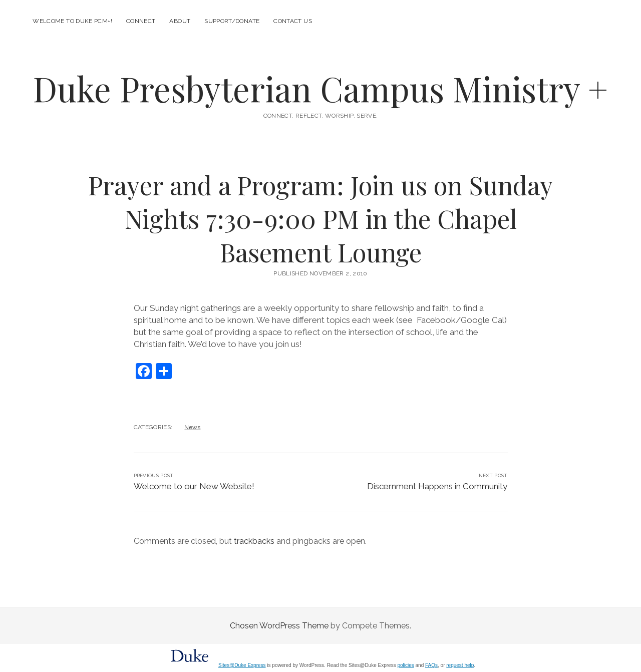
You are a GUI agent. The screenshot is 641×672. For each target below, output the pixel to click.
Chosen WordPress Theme (279, 626)
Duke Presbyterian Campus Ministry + (320, 88)
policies (405, 665)
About (180, 21)
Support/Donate (232, 21)
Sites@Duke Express (242, 665)
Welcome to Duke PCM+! (72, 21)
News (192, 427)
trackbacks (254, 541)
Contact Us (293, 21)
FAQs (431, 665)
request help (460, 665)
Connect (141, 21)
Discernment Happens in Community (437, 486)
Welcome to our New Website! (194, 486)
